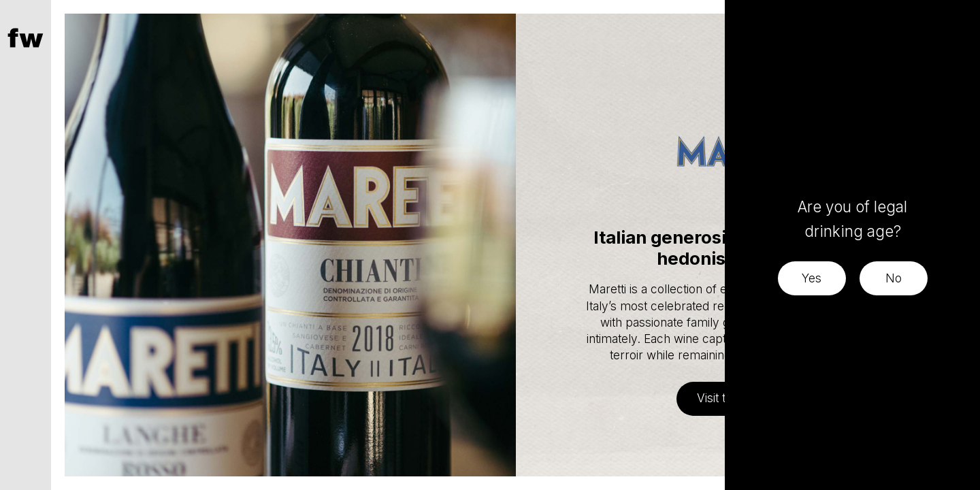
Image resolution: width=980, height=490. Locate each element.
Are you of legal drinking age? (852, 219)
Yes (812, 278)
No (894, 278)
